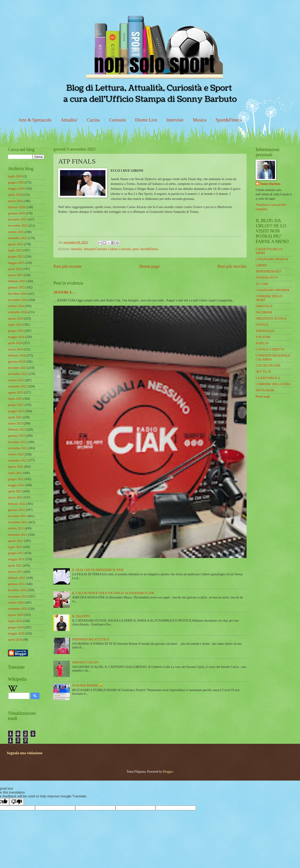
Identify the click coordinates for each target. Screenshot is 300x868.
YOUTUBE (263, 337)
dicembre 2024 (17, 294)
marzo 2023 (15, 423)
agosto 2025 (16, 244)
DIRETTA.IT (264, 306)
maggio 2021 (16, 559)
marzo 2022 (15, 497)
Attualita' (69, 120)
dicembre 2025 (17, 219)
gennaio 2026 (16, 213)
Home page (150, 266)
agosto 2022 (16, 467)
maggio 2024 (16, 337)
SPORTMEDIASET (268, 272)
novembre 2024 (18, 300)
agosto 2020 (16, 615)
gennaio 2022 (16, 510)
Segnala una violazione (25, 753)
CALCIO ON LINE (268, 366)
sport (136, 249)
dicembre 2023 (17, 368)
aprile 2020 (15, 640)
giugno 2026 (16, 182)
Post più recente (67, 266)
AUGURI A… (64, 292)
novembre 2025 (18, 226)
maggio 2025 (16, 263)
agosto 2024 (16, 319)
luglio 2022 (15, 473)
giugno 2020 (16, 627)
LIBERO (261, 265)
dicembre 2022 (17, 442)
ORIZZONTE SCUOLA (271, 319)
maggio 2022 (16, 485)
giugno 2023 (16, 405)
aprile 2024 (15, 343)
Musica (200, 120)
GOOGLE (262, 325)
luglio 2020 (15, 621)
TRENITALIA (265, 331)
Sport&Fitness (229, 120)
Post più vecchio (232, 266)
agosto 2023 (16, 393)
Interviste (175, 120)
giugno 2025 (16, 257)
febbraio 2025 (17, 281)
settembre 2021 (18, 535)
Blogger (168, 772)
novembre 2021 (18, 522)
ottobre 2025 (16, 232)
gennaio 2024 (16, 362)
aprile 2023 (15, 417)
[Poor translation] (17, 802)
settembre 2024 (18, 312)
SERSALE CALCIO (85, 662)
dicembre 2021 (17, 516)
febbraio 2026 (17, 207)
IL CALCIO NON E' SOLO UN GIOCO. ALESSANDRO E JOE (113, 593)
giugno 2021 (16, 553)
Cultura (113, 249)
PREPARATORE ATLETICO (91, 639)
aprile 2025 (15, 269)
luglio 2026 (15, 176)
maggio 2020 (16, 634)
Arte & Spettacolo (35, 120)
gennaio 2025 (16, 287)
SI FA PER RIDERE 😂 (87, 686)
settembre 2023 (18, 386)
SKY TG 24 (263, 372)
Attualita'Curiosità (95, 249)
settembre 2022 (18, 460)
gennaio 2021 (16, 584)
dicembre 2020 (17, 590)
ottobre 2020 (16, 603)
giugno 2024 (16, 331)
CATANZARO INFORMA (273, 290)
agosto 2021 (16, 541)
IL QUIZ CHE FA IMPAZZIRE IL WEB (98, 570)
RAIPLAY (262, 343)
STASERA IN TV (267, 278)
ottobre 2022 (16, 454)
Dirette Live (146, 120)
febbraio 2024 (17, 356)
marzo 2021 (15, 572)
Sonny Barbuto (270, 184)
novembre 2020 (18, 596)
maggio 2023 (16, 411)
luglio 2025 (15, 250)
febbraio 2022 (17, 504)
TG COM (262, 284)
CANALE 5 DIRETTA (270, 349)
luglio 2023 (15, 399)
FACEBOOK (264, 312)
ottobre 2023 (16, 380)
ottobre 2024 (16, 306)
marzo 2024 (15, 349)
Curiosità (117, 120)
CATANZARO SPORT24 (272, 259)
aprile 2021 (15, 566)
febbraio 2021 (17, 578)
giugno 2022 (16, 479)
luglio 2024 (15, 325)
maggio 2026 (16, 189)
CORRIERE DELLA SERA (273, 384)
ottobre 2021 (16, 528)
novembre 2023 (18, 374)
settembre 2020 (18, 609)
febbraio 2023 (17, 430)
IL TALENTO (81, 616)
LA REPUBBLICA (268, 378)
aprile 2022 (15, 491)
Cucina (93, 120)
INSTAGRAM (265, 390)
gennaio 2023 (16, 436)
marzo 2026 (15, 201)
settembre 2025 (18, 238)
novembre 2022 (18, 448)
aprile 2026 (15, 195)
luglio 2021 (15, 547)
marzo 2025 (15, 275)
